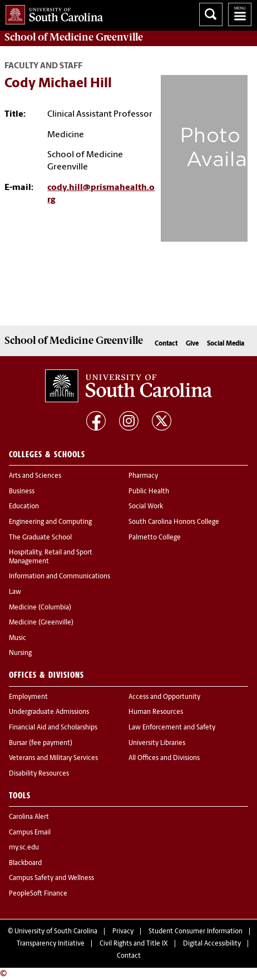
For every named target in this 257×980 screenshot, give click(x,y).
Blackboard (25, 863)
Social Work (146, 507)
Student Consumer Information (196, 932)
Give (192, 344)
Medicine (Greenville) (41, 623)
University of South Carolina (56, 932)
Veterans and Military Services (53, 758)
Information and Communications (60, 577)
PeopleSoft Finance (38, 894)
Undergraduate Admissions (49, 712)
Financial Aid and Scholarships (53, 728)
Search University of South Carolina (211, 14)
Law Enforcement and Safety (172, 728)
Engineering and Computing (50, 522)
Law (15, 592)
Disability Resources (39, 774)
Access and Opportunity (164, 697)
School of (74, 37)
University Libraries (157, 743)
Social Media (226, 344)
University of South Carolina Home (51, 12)
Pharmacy (143, 476)
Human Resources (156, 712)
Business (22, 492)
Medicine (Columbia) (40, 608)
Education (24, 507)
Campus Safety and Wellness (51, 878)
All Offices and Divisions (164, 758)
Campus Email (30, 833)
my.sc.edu (24, 848)
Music (18, 638)
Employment (28, 697)
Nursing (20, 653)
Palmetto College (155, 538)
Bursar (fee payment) (41, 743)
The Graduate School (40, 538)
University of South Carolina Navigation (240, 14)
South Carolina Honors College (174, 522)
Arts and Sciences (35, 476)
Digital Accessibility (212, 944)
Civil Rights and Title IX (134, 944)
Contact (166, 344)
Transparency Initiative (51, 944)
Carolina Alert (29, 817)
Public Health (149, 492)
